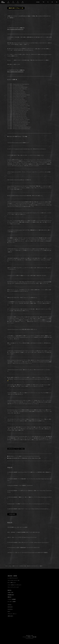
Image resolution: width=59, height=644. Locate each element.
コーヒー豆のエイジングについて (14, 585)
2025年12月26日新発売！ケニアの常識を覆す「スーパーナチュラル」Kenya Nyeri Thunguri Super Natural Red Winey (29, 480)
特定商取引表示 (11, 595)
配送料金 (9, 590)
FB (52, 2)
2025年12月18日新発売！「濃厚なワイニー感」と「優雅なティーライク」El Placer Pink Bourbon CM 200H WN (29, 498)
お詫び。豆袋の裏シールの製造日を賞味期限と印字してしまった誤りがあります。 (24, 532)
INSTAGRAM (10, 607)
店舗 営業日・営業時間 (12, 576)
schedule (38, 2)
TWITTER (10, 605)
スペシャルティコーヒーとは (13, 580)
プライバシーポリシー (12, 614)
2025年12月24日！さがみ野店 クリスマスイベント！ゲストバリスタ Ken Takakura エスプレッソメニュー (29, 504)
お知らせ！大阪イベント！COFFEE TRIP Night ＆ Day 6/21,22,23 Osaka (22, 537)
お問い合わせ (10, 616)
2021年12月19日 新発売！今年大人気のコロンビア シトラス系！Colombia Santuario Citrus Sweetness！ (28, 542)
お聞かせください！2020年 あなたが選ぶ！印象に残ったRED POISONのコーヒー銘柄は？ (28, 566)
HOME (6, 566)
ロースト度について (12, 583)
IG (48, 2)
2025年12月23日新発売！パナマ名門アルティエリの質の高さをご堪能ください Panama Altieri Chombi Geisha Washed (29, 491)
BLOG (9, 611)
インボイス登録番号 (12, 599)
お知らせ (23, 449)
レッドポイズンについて (13, 578)
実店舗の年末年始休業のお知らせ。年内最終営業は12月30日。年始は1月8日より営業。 (25, 458)
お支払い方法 (10, 593)
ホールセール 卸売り (12, 602)
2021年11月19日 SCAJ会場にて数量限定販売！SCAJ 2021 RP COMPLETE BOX (23, 548)
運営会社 (9, 597)
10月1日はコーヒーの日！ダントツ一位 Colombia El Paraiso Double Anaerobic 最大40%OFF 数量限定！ (28, 553)
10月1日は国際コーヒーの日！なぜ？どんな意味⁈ (17, 527)
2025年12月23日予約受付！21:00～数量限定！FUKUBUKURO (20, 486)
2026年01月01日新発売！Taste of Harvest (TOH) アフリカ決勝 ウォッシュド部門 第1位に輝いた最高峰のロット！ (29, 473)
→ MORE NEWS (12, 514)
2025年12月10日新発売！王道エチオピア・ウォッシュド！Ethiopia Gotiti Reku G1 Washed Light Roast (28, 509)
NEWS (16, 449)
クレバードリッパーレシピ (13, 587)
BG (57, 2)
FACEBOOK (10, 609)
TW (43, 2)
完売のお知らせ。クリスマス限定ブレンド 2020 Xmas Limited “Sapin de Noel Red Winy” (24, 456)
